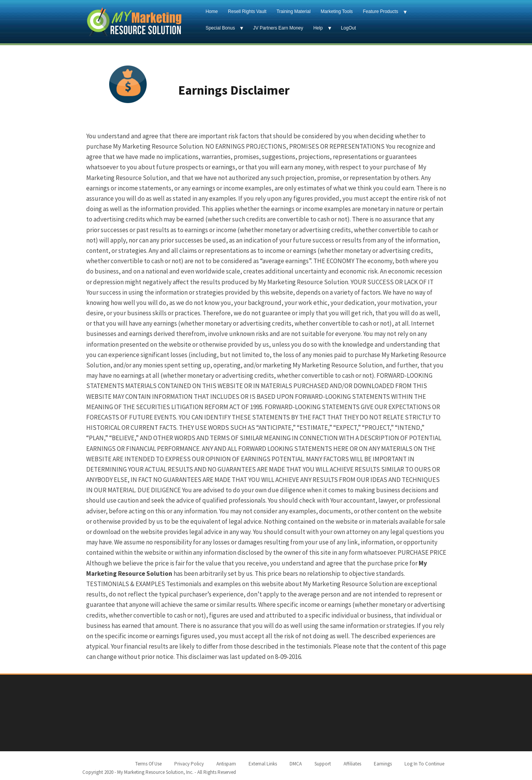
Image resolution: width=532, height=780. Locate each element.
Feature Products (380, 11)
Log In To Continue (424, 764)
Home (212, 11)
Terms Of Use (148, 764)
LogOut (348, 28)
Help (318, 28)
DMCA (296, 764)
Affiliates (352, 764)
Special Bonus (220, 28)
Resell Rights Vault (247, 11)
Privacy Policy (189, 764)
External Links (263, 764)
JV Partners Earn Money (278, 28)
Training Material (294, 11)
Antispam (226, 764)
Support (323, 764)
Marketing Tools (337, 11)
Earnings (383, 764)
